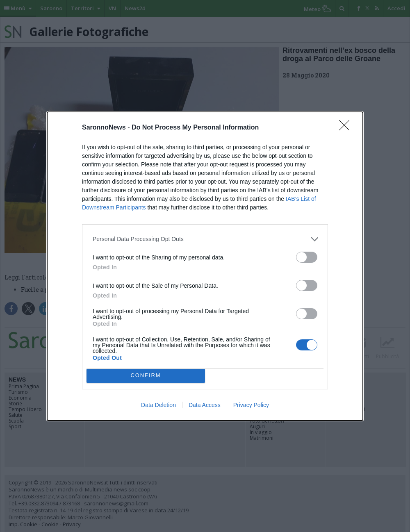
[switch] (307, 257)
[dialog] (205, 266)
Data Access (205, 405)
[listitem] (205, 239)
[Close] (347, 128)
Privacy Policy (251, 405)
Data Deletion (158, 405)
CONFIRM (146, 376)
